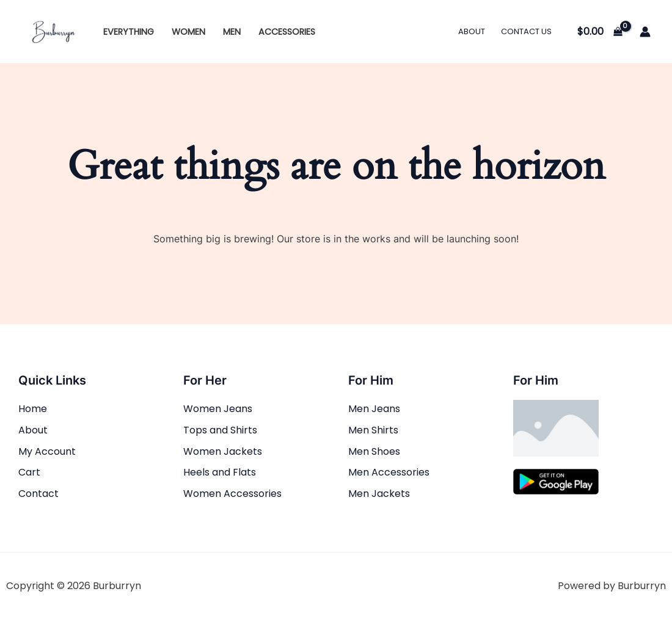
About (472, 31)
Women (188, 32)
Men (232, 32)
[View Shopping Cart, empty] (600, 32)
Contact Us (526, 31)
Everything (129, 32)
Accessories (287, 32)
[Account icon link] (645, 32)
